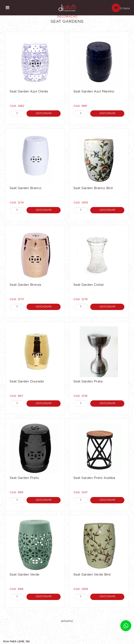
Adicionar (44, 113)
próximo (67, 621)
